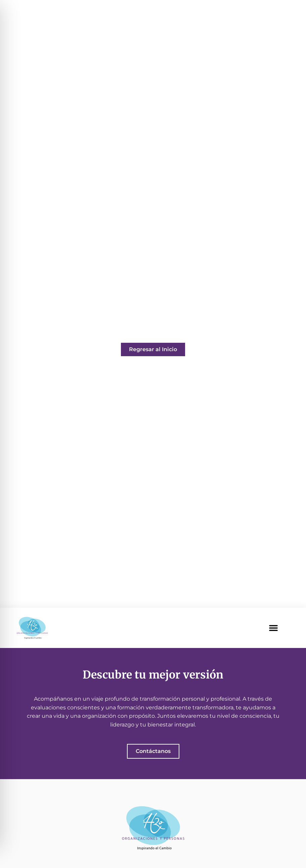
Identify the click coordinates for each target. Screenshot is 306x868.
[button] (273, 628)
